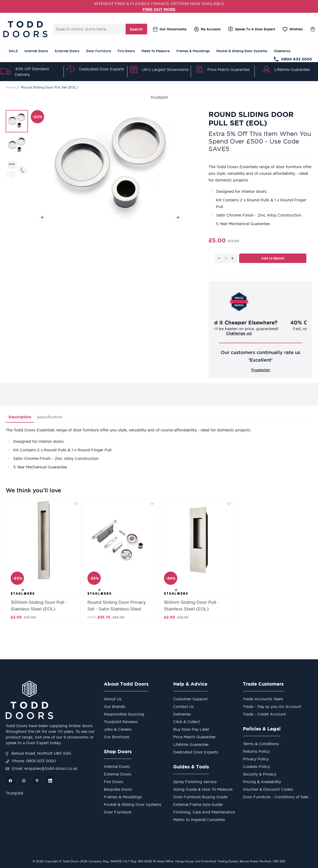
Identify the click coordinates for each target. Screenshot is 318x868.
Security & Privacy (260, 774)
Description (20, 417)
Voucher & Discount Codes (268, 789)
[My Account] (207, 29)
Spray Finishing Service (195, 782)
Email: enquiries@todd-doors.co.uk (41, 768)
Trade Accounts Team (263, 699)
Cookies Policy (256, 766)
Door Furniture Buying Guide (200, 797)
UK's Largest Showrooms (165, 69)
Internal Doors (36, 51)
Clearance (282, 51)
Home (11, 87)
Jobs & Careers (118, 729)
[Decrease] (219, 258)
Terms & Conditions (261, 744)
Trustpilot (159, 97)
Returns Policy (256, 751)
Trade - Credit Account (264, 714)
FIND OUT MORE (159, 9)
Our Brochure (116, 737)
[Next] (178, 217)
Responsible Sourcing (124, 714)
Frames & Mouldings (193, 51)
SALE (13, 51)
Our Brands (115, 706)
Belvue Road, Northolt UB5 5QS (38, 753)
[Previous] (43, 217)
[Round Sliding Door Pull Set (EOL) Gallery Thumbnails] (17, 145)
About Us (113, 699)
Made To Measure (156, 51)
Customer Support (190, 699)
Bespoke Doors (118, 789)
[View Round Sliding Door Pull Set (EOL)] (17, 121)
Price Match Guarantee (228, 69)
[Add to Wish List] (76, 504)
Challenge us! (260, 333)
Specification (50, 417)
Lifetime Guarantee (292, 69)
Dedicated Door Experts (102, 69)
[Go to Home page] (25, 29)
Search (136, 29)
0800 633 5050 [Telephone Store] (293, 59)
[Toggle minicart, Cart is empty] (313, 29)
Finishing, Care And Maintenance (204, 812)
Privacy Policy (256, 759)
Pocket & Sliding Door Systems (242, 51)
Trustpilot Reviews (121, 722)
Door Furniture (98, 51)
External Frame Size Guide (198, 804)
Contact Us (184, 706)
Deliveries (182, 714)
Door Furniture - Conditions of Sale (276, 797)
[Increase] (232, 258)
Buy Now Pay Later (191, 729)
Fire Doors (126, 51)
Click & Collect (187, 722)
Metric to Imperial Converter (199, 820)
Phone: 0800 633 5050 (31, 761)
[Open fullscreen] (110, 170)
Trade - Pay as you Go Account (272, 706)
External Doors (67, 51)
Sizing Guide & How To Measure (203, 789)
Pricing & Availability (262, 782)
